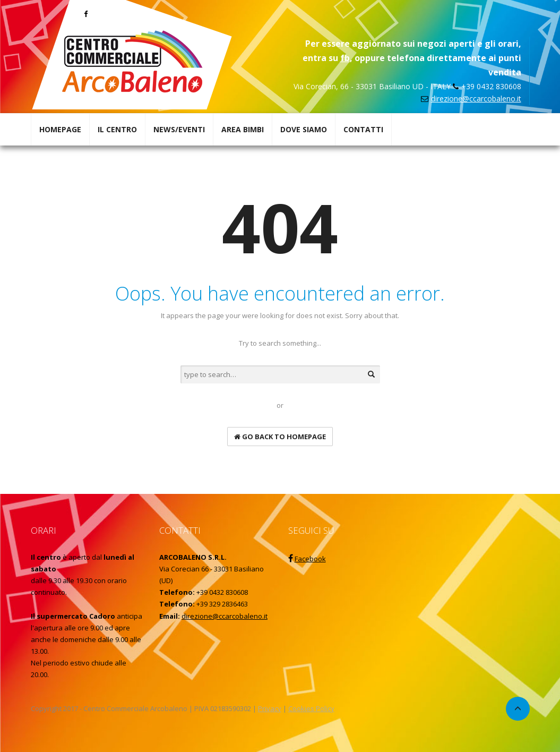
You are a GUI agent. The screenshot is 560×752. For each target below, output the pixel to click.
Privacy (270, 708)
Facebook (310, 559)
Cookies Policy (311, 708)
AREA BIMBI (243, 129)
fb (345, 58)
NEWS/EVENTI (179, 129)
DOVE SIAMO (304, 129)
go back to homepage (280, 437)
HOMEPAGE (60, 129)
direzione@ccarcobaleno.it (476, 99)
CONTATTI (363, 129)
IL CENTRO (117, 129)
